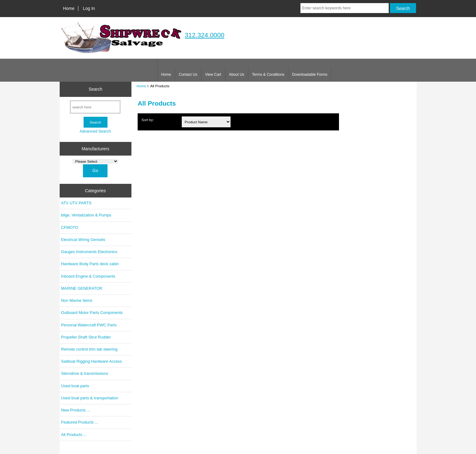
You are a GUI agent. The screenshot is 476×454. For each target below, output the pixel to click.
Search (95, 89)
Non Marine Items (77, 300)
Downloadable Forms (310, 75)
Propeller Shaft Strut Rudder (86, 337)
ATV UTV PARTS (76, 203)
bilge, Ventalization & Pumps (86, 215)
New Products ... (76, 410)
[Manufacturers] (95, 161)
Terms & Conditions (268, 75)
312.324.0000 (205, 35)
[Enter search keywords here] (345, 8)
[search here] (95, 107)
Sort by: (148, 120)
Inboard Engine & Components (88, 276)
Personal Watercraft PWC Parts (89, 325)
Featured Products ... (80, 422)
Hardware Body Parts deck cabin (90, 264)
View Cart (213, 75)
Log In (89, 8)
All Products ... (74, 435)
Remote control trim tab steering (89, 349)
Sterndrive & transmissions (85, 373)
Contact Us (188, 75)
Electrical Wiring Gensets (83, 240)
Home (69, 8)
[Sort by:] (206, 122)
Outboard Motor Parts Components (92, 313)
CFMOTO (70, 227)
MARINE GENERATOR (82, 288)
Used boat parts (75, 386)
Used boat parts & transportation (90, 398)
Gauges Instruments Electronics (89, 252)
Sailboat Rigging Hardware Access (92, 361)
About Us (237, 75)
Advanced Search (95, 131)
